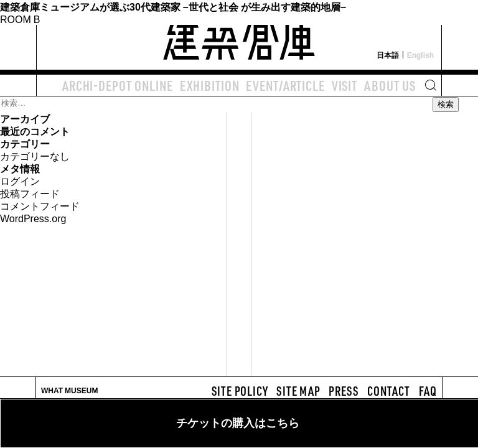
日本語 (388, 55)
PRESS (344, 391)
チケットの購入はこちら (238, 423)
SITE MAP (298, 391)
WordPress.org (33, 218)
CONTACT (389, 391)
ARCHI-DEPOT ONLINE (118, 85)
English (420, 55)
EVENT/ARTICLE (285, 85)
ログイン (20, 180)
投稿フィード (30, 193)
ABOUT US (390, 85)
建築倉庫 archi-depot (239, 35)
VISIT (344, 85)
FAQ (428, 391)
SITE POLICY (240, 391)
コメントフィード (40, 205)
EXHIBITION (210, 85)
